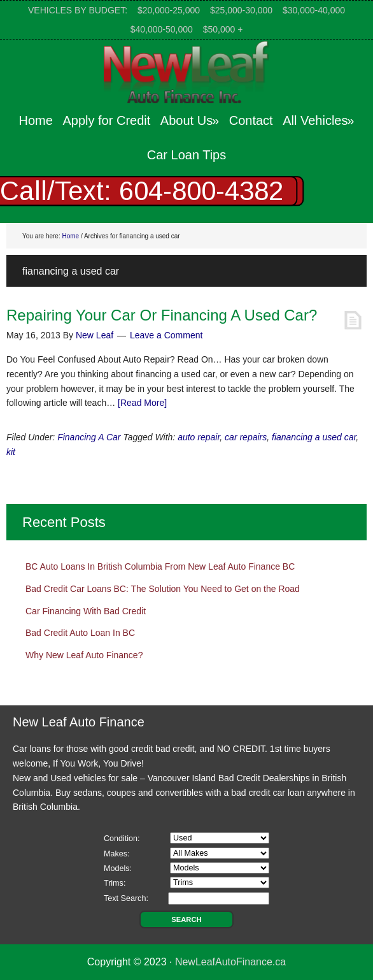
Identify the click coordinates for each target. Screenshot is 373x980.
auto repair (199, 437)
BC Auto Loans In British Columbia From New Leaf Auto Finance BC (160, 566)
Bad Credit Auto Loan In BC (80, 633)
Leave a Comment (166, 335)
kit (11, 452)
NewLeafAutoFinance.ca (230, 962)
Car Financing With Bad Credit (86, 611)
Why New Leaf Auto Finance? (84, 655)
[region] (186, 191)
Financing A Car (89, 437)
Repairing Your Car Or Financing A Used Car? (162, 315)
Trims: (115, 883)
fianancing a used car (314, 437)
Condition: (122, 839)
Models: (118, 868)
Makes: (117, 854)
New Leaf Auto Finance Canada (186, 71)
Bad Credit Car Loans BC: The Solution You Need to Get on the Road (163, 589)
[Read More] (142, 403)
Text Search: (126, 898)
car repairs (246, 437)
